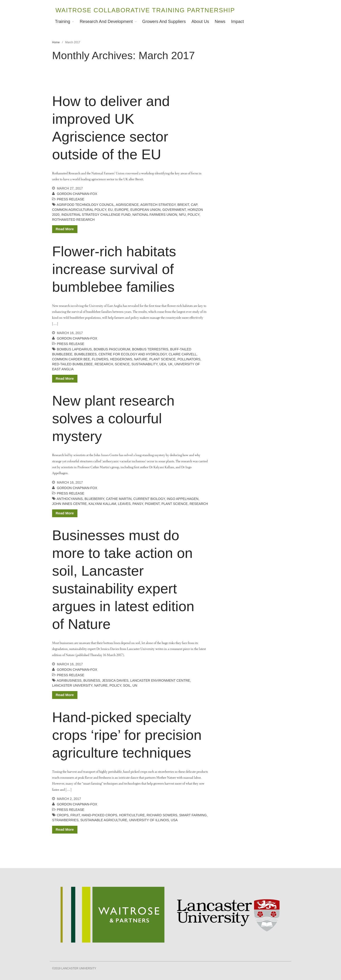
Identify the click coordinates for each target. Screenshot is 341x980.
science (122, 364)
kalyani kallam (102, 504)
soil (127, 685)
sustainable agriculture (104, 820)
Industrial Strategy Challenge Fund (96, 215)
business (92, 680)
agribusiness (69, 680)
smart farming (193, 815)
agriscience (127, 205)
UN (135, 685)
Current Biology (149, 499)
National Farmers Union (155, 215)
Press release (71, 199)
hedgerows (121, 359)
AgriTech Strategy (158, 205)
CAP (194, 205)
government (174, 210)
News (220, 22)
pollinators (189, 359)
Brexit (183, 205)
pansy (138, 504)
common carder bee (71, 359)
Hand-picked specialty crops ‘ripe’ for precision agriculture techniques (127, 735)
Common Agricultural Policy (79, 210)
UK (170, 364)
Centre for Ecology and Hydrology (133, 354)
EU (110, 210)
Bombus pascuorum (112, 349)
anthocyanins (70, 499)
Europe (121, 210)
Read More (65, 229)
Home (56, 42)
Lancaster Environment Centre (160, 680)
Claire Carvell (183, 354)
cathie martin (119, 499)
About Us (200, 22)
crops (63, 815)
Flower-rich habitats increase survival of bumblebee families (114, 269)
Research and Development (106, 22)
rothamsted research (73, 220)
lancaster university (72, 685)
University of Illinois (149, 820)
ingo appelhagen (183, 499)
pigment (152, 504)
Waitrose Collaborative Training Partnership (145, 10)
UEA (163, 364)
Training (63, 22)
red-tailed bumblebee (72, 364)
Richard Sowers (162, 815)
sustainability (144, 364)
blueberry (94, 499)
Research (104, 364)
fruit (75, 815)
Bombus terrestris (150, 349)
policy (193, 215)
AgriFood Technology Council (85, 205)
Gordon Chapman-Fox (77, 194)
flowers (100, 359)
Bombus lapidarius (74, 349)
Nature (141, 359)
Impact (238, 22)
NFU (182, 215)
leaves (124, 504)
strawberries (65, 820)
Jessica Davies (115, 680)
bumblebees (85, 354)
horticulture (132, 815)
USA (174, 820)
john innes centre (69, 504)
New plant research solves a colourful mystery (113, 418)
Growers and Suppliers (164, 22)
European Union (145, 210)
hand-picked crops (99, 815)
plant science (162, 359)
